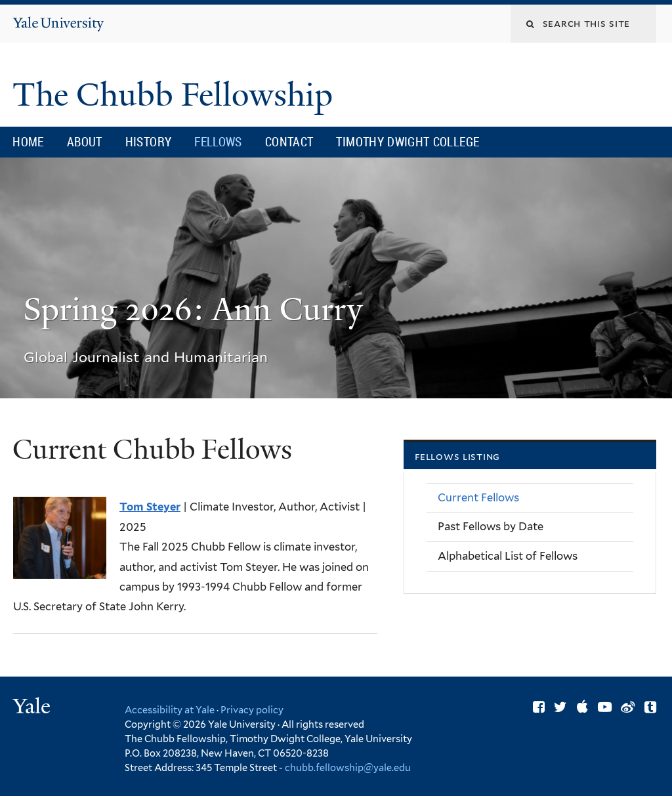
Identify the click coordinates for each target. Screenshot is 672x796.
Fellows (218, 142)
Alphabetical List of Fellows (508, 556)
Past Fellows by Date (491, 526)
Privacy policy (252, 710)
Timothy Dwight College (408, 142)
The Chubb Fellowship (177, 95)
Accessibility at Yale (170, 710)
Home (28, 142)
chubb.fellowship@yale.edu (348, 767)
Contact (289, 142)
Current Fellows (478, 497)
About (85, 142)
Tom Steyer (150, 507)
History (149, 142)
